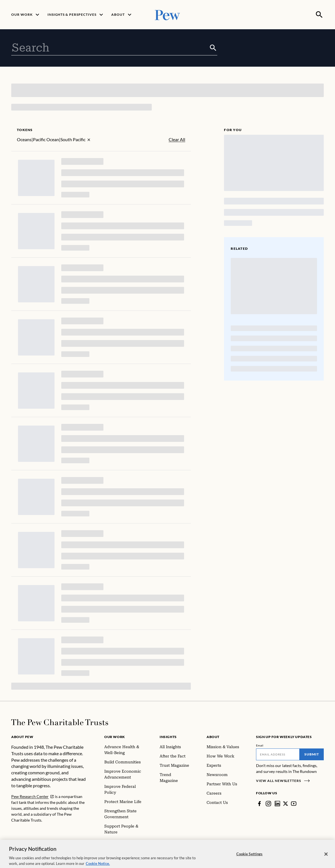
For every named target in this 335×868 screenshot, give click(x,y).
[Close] (326, 858)
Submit (312, 754)
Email (260, 745)
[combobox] (110, 48)
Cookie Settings (250, 858)
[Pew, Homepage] (168, 14)
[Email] (278, 754)
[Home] (60, 722)
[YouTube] (294, 804)
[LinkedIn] (277, 804)
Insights (168, 737)
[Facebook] (259, 804)
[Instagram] (268, 804)
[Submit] (213, 48)
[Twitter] (286, 804)
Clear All (177, 140)
